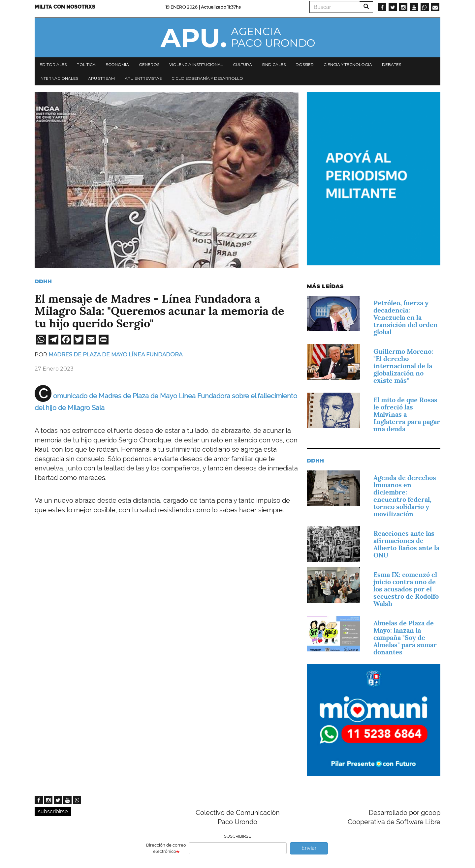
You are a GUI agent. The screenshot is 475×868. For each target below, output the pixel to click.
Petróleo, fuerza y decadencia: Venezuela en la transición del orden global (406, 317)
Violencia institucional (196, 64)
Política (86, 64)
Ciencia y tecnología (348, 64)
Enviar (309, 848)
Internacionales (59, 78)
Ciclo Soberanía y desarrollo (207, 78)
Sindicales (274, 64)
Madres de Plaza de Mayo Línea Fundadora (115, 355)
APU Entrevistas (143, 78)
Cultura (242, 64)
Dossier (305, 64)
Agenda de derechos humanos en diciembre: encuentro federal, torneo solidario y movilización (405, 496)
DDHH (43, 281)
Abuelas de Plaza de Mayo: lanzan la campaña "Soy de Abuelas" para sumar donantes (405, 638)
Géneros (149, 64)
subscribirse (53, 811)
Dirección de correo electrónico (166, 848)
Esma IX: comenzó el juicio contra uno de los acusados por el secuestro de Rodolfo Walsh (406, 589)
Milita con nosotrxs (65, 7)
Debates (392, 64)
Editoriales (53, 64)
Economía (117, 64)
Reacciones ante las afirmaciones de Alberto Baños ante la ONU (406, 544)
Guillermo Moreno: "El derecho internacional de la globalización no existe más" (403, 366)
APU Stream (101, 78)
